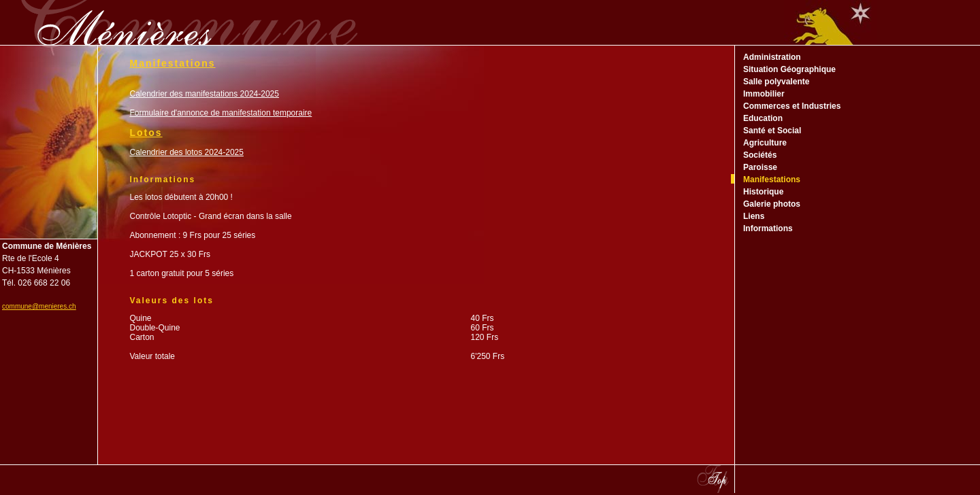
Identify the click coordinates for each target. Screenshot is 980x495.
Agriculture (765, 143)
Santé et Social (772, 131)
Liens (754, 216)
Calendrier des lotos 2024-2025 (187, 152)
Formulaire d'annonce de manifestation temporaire (221, 113)
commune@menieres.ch (39, 306)
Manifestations (772, 180)
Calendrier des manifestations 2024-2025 (205, 94)
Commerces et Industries (792, 106)
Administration (772, 57)
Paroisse (760, 167)
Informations (768, 228)
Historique (763, 192)
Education (763, 118)
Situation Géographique (789, 69)
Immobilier (764, 94)
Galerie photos (772, 204)
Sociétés (760, 155)
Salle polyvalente (776, 82)
